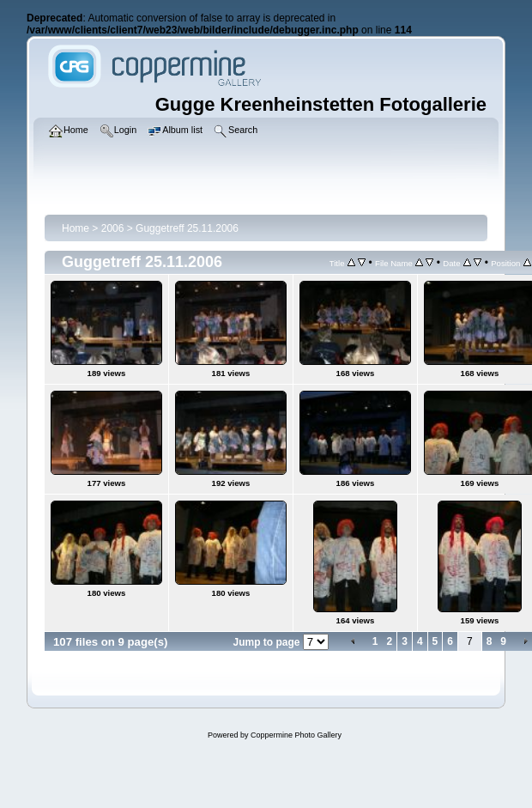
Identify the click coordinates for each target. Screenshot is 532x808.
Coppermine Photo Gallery (296, 735)
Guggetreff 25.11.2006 (187, 228)
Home (76, 228)
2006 (113, 228)
